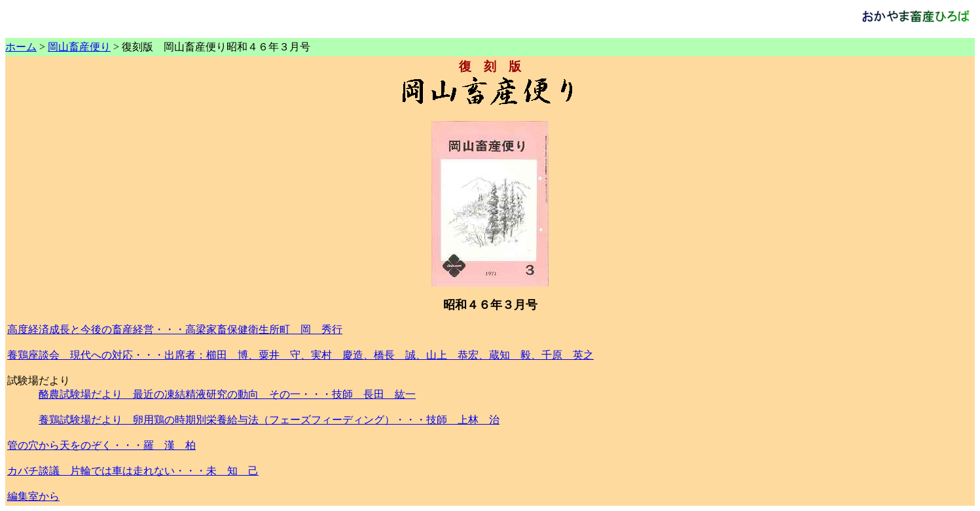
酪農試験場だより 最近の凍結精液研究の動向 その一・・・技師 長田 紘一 (227, 394)
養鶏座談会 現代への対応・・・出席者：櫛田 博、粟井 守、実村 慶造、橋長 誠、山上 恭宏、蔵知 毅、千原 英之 (300, 355)
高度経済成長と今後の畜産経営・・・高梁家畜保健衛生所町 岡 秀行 (175, 329)
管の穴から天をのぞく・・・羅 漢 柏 (101, 445)
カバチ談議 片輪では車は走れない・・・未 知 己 (133, 471)
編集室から (33, 496)
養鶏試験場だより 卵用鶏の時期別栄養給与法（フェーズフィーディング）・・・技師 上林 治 (269, 420)
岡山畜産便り (79, 47)
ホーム (21, 47)
